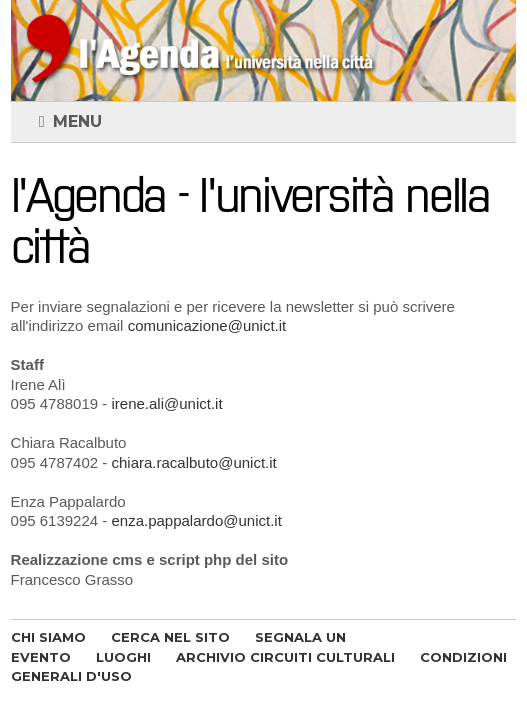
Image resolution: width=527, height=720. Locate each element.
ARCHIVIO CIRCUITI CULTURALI (285, 657)
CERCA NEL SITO (170, 637)
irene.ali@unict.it (166, 403)
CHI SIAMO (48, 637)
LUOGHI (123, 657)
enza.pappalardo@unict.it (196, 520)
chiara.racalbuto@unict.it (193, 462)
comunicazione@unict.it (207, 325)
